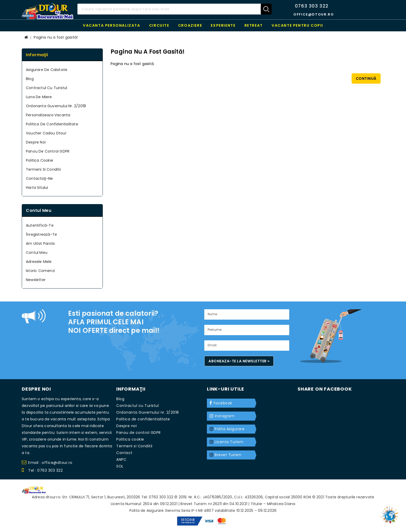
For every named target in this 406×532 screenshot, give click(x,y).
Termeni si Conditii (43, 169)
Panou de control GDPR (48, 151)
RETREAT (254, 25)
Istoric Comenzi (40, 271)
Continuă (366, 78)
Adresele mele (39, 262)
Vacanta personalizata (112, 25)
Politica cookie (39, 160)
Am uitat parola (40, 243)
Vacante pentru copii (297, 25)
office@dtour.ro (314, 14)
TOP (390, 513)
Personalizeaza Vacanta (48, 115)
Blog (30, 79)
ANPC (121, 459)
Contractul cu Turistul (46, 88)
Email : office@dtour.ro (47, 463)
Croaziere (190, 25)
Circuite (159, 25)
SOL (120, 466)
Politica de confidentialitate (52, 124)
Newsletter (36, 280)
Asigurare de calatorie (47, 70)
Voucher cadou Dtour (46, 133)
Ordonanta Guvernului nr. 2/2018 (56, 106)
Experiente (223, 25)
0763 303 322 (312, 6)
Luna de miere (39, 97)
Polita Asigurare (230, 429)
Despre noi (36, 142)
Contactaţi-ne (39, 178)
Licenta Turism (229, 442)
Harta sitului (37, 188)
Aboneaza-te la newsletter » (239, 361)
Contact (124, 453)
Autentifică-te (40, 225)
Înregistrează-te (41, 234)
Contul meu (37, 253)
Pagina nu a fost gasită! (56, 37)
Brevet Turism (228, 455)
